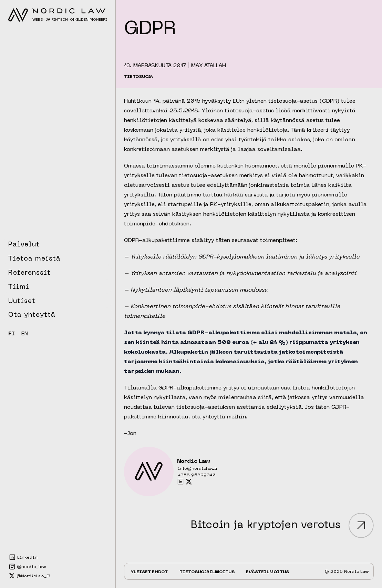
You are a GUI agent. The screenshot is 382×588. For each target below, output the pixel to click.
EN (25, 334)
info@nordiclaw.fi (198, 469)
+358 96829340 (197, 475)
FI (12, 334)
